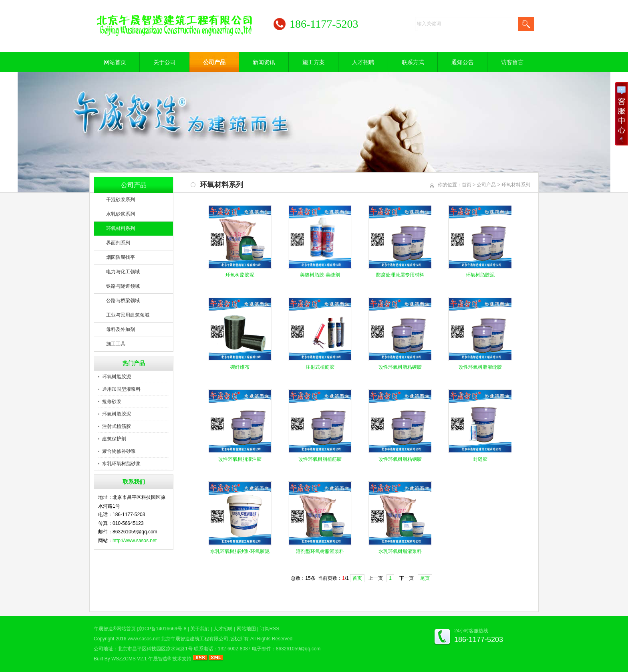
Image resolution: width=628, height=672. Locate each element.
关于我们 (200, 629)
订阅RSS (270, 629)
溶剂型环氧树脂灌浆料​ (320, 551)
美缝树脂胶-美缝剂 (320, 275)
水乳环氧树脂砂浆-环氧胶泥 (240, 551)
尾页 (425, 578)
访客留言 (512, 62)
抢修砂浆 (112, 402)
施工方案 (314, 62)
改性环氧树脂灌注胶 (240, 459)
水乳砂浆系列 (121, 214)
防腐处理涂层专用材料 (400, 275)
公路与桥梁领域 (123, 301)
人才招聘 (363, 62)
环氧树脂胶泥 (117, 377)
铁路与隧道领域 (123, 286)
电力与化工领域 (123, 272)
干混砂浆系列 (121, 200)
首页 (467, 185)
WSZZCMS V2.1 (129, 659)
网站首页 (115, 62)
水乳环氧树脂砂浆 (121, 464)
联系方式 (413, 62)
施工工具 (116, 344)
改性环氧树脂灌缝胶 (480, 367)
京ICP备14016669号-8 (162, 629)
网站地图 (246, 629)
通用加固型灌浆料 (121, 389)
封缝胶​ (480, 459)
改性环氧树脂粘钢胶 (400, 459)
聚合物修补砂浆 (119, 451)
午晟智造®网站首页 (115, 629)
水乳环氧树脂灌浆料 (400, 551)
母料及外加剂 (121, 329)
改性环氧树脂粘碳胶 (400, 367)
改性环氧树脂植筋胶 (320, 459)
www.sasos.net (144, 639)
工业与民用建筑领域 (128, 315)
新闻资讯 (264, 62)
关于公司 (165, 62)
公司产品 (214, 62)
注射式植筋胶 (117, 426)
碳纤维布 (240, 367)
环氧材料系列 (121, 228)
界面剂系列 (118, 243)
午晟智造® (160, 659)
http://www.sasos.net (135, 541)
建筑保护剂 (114, 439)
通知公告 (463, 62)
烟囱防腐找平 (121, 257)
